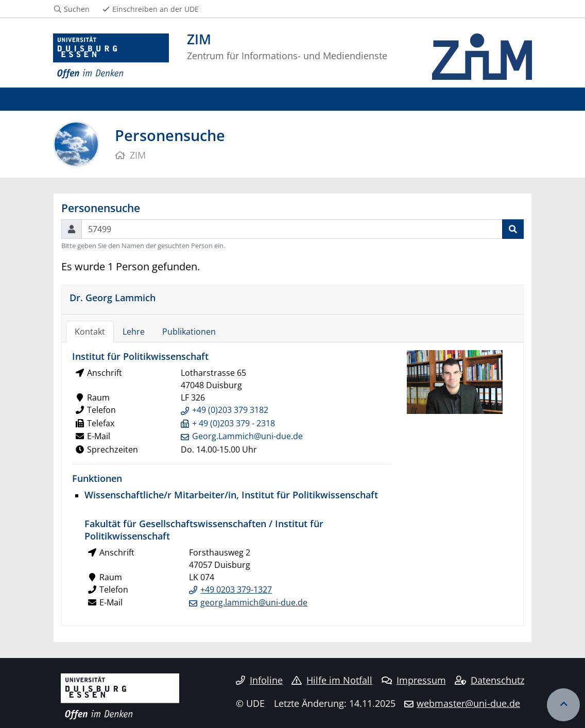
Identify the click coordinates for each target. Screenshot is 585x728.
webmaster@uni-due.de (468, 703)
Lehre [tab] (134, 332)
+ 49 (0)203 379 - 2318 (234, 423)
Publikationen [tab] (189, 332)
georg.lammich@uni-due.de (254, 602)
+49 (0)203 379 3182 (230, 410)
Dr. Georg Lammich (113, 297)
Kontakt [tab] (90, 332)
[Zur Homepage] (111, 57)
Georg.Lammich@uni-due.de (247, 436)
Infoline (259, 680)
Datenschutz (489, 680)
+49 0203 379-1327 (236, 590)
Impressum (414, 680)
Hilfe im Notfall (332, 680)
